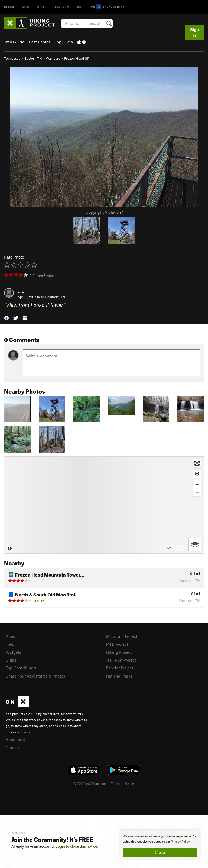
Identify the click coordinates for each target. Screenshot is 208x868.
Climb (9, 7)
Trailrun (61, 7)
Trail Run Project (121, 660)
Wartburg (53, 58)
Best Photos (40, 42)
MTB (26, 7)
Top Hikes (64, 42)
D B (21, 291)
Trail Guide (14, 42)
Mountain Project (122, 636)
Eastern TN (33, 58)
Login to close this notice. (77, 846)
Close (160, 852)
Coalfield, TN (55, 297)
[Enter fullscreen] (197, 463)
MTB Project (117, 644)
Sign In (194, 32)
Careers (13, 748)
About (11, 636)
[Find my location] (197, 474)
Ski (80, 7)
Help (10, 644)
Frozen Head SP (77, 58)
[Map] (104, 505)
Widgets (13, 652)
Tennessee (12, 58)
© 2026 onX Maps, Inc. (90, 783)
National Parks (119, 676)
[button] (6, 318)
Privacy (129, 783)
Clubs (11, 660)
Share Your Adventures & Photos (35, 676)
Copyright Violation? (104, 212)
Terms (115, 783)
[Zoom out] (197, 492)
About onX (15, 740)
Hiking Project (119, 652)
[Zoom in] (197, 484)
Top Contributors (21, 668)
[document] (160, 845)
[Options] (195, 544)
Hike (41, 7)
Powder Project (120, 668)
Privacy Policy (180, 842)
